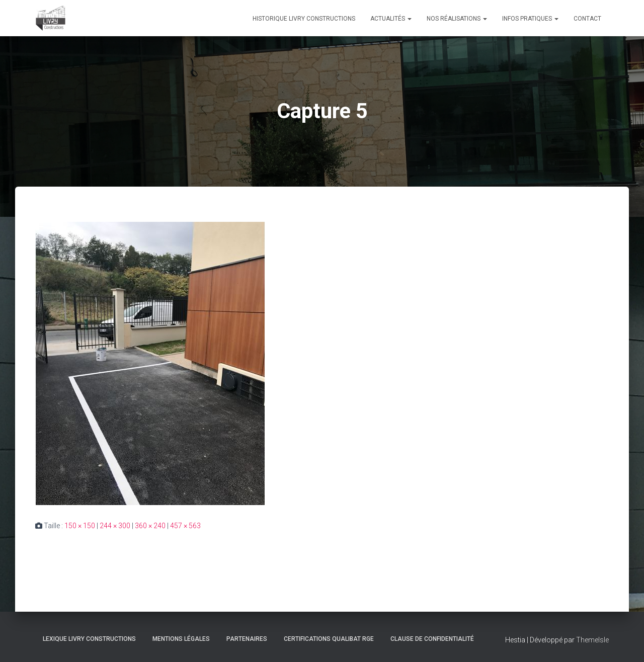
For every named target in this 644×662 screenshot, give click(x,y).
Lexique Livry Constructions (89, 639)
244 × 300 (115, 526)
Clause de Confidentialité (432, 639)
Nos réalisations (457, 19)
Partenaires (247, 639)
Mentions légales (181, 639)
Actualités (391, 19)
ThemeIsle (592, 640)
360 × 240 (150, 526)
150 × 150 (80, 526)
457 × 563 (185, 526)
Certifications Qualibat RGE (329, 639)
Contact (587, 19)
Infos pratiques (530, 19)
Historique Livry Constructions (304, 19)
